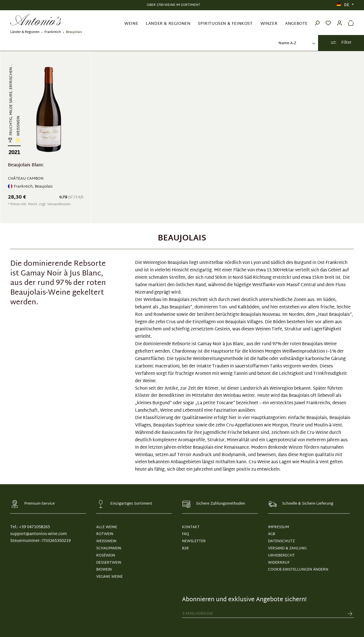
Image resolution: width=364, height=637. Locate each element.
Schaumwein (109, 548)
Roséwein (106, 556)
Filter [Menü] (341, 43)
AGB (272, 534)
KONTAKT (191, 527)
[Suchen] (317, 20)
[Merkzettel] (328, 20)
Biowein (104, 570)
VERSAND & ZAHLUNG (287, 548)
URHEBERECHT (281, 556)
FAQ (185, 534)
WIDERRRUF (279, 563)
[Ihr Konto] (339, 20)
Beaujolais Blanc (26, 166)
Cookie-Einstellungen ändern (298, 570)
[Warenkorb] (349, 20)
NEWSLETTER (194, 541)
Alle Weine (107, 527)
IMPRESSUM (278, 527)
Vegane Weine (110, 577)
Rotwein (105, 534)
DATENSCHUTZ (281, 541)
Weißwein (106, 541)
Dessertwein (109, 563)
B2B (185, 548)
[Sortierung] (296, 44)
